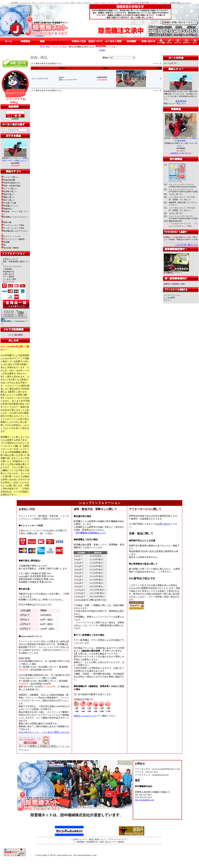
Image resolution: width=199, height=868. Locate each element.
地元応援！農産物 (10, 248)
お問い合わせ (9, 274)
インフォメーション (172, 295)
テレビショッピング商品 (13, 225)
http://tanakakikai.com (145, 800)
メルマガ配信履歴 (15, 335)
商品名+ (63, 68)
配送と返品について (98, 839)
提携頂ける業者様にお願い (175, 284)
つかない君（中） (176, 213)
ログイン (167, 300)
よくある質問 (169, 298)
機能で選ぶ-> (8, 197)
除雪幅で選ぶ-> (9, 191)
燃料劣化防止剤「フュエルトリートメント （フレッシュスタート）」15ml (183, 223)
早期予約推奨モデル (11, 183)
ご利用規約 (8, 269)
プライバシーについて (12, 267)
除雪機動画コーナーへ (176, 272)
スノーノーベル (175, 181)
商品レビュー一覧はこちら (175, 103)
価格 (105, 68)
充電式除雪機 (8, 180)
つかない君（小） (176, 194)
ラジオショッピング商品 (13, 228)
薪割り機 (6, 222)
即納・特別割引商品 (11, 186)
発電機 (5, 242)
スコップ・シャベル (11, 236)
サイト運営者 (9, 277)
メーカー (35, 68)
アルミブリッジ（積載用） (14, 239)
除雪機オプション (10, 206)
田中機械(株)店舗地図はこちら (91, 533)
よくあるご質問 (10, 279)
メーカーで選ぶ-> (10, 177)
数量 (159, 68)
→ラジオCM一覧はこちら (186, 245)
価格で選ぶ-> (8, 194)
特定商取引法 (9, 272)
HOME (102, 50)
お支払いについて (10, 259)
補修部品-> (7, 209)
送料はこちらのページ (85, 716)
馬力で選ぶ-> (8, 200)
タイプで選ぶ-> (9, 189)
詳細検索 (15, 119)
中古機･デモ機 (9, 203)
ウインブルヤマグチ (40, 79)
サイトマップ (9, 282)
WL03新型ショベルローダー (69, 79)
